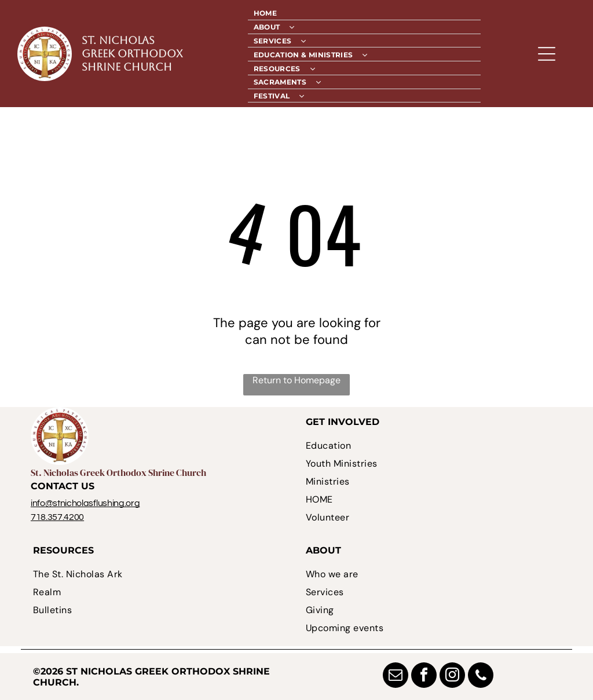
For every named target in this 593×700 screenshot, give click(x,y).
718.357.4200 (57, 517)
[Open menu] (547, 54)
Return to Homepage (296, 380)
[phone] (481, 677)
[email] (396, 677)
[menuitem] (365, 13)
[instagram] (452, 677)
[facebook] (424, 677)
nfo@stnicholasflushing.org (86, 503)
